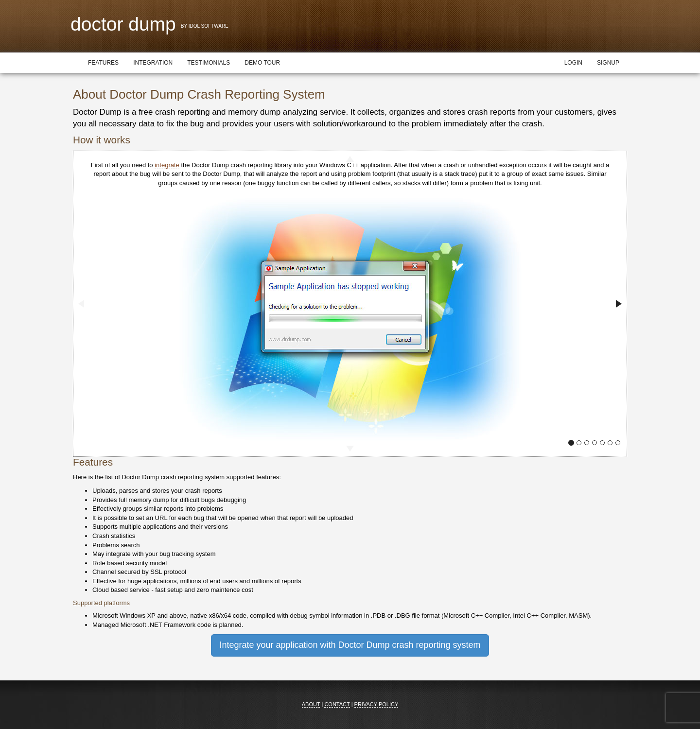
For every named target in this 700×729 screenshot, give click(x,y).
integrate (167, 165)
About (311, 704)
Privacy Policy (376, 704)
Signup (608, 63)
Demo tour (262, 63)
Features (103, 63)
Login (573, 63)
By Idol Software (205, 26)
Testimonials (209, 63)
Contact (337, 704)
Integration (153, 63)
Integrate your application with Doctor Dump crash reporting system (350, 645)
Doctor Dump (123, 24)
